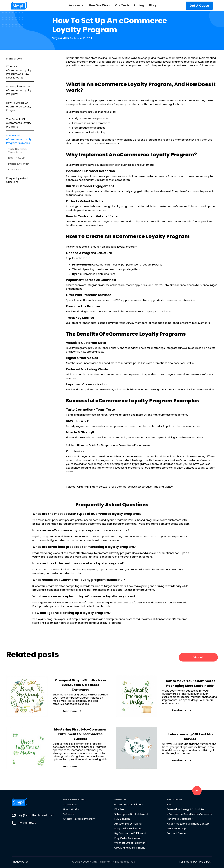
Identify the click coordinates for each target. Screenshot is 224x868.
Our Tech (122, 5)
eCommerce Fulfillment (129, 805)
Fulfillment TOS (189, 862)
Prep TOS (205, 862)
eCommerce (153, 468)
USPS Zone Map (176, 829)
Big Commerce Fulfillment (130, 833)
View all (198, 657)
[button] (76, 5)
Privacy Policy (20, 862)
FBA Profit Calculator (180, 819)
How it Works (71, 809)
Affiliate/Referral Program (79, 819)
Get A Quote (199, 6)
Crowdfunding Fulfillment (130, 848)
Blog (152, 5)
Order (81, 487)
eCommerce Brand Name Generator (190, 814)
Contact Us (70, 805)
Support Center (177, 833)
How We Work (100, 5)
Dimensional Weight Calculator (186, 809)
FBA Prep (120, 809)
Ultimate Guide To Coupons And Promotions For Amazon (113, 445)
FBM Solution (122, 819)
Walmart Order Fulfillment (131, 843)
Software (69, 814)
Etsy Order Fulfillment (128, 838)
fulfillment (92, 487)
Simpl (167, 464)
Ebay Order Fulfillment (128, 829)
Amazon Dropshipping (128, 824)
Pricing (139, 5)
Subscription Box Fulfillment (131, 814)
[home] (28, 6)
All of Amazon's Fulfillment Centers (188, 824)
